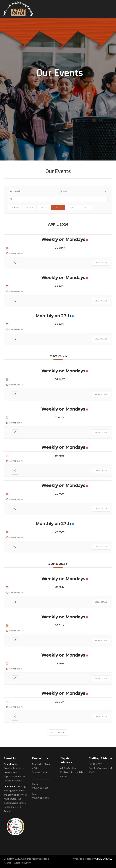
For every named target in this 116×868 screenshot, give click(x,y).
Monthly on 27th (53, 316)
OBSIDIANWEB (104, 859)
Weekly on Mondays (63, 239)
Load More (58, 733)
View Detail (101, 263)
